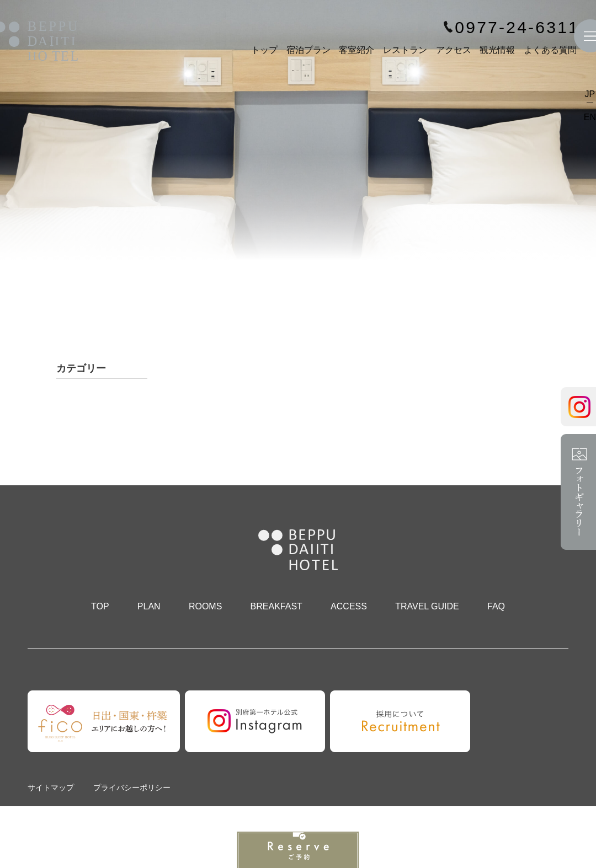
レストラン (405, 50)
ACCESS (349, 606)
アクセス (454, 50)
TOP (100, 606)
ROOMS (205, 606)
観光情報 (497, 50)
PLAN (149, 606)
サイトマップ (51, 787)
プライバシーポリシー (132, 787)
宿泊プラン (308, 50)
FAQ (496, 606)
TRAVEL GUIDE (427, 606)
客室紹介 (356, 50)
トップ (264, 50)
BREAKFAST (276, 606)
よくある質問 (550, 50)
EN (590, 117)
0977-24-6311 (517, 28)
